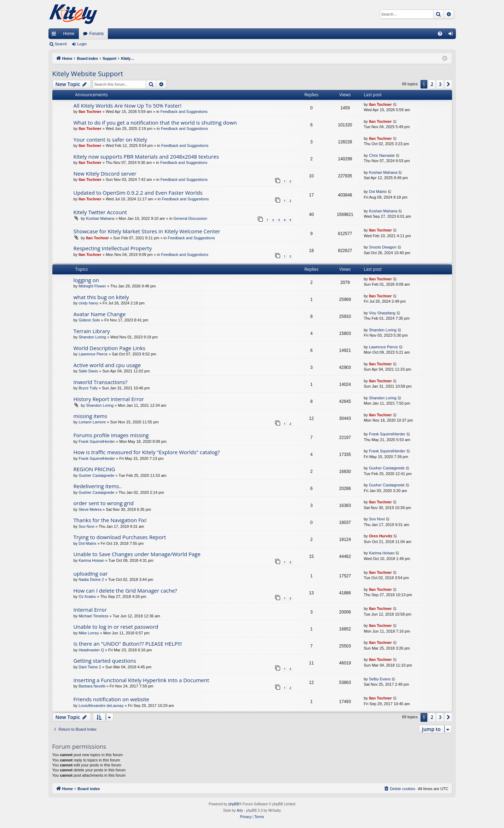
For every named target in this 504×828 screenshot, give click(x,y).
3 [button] (440, 84)
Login (82, 44)
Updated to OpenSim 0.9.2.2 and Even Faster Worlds (138, 193)
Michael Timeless (93, 616)
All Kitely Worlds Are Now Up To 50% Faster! (128, 105)
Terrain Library (92, 331)
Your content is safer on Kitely (110, 139)
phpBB (234, 804)
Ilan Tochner (90, 112)
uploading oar (91, 573)
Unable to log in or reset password (116, 627)
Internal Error (90, 610)
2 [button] (432, 84)
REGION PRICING (94, 469)
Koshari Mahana (383, 172)
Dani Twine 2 (90, 667)
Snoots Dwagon (383, 247)
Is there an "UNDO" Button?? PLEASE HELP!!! (128, 644)
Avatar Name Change (100, 314)
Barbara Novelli (92, 686)
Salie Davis (88, 371)
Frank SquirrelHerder (97, 441)
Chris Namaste (382, 155)
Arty (240, 810)
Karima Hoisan (91, 560)
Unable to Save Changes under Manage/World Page (137, 554)
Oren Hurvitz (381, 536)
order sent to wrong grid (104, 503)
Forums (97, 34)
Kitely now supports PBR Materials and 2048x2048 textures (146, 156)
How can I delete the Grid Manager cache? (125, 590)
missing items (91, 416)
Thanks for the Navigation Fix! (110, 520)
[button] (448, 84)
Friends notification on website (112, 699)
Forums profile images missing (111, 435)
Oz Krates (87, 596)
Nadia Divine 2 (91, 579)
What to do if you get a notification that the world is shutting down (155, 122)
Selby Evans (380, 679)
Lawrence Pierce (93, 354)
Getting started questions (105, 661)
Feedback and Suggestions (184, 112)
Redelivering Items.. (98, 486)
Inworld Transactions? (101, 382)
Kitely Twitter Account (100, 212)
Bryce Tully (88, 388)
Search (61, 44)
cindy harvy (88, 303)
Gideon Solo (89, 320)
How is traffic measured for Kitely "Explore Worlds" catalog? (147, 452)
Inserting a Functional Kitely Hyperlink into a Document (141, 680)
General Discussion (190, 218)
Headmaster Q (91, 650)
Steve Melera (90, 509)
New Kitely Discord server (105, 173)
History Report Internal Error (109, 399)
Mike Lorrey (89, 633)
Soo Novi (86, 526)
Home (69, 34)
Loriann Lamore (92, 422)
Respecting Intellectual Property (113, 248)
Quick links (55, 35)
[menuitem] (440, 34)
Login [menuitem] (452, 35)
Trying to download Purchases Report (120, 537)
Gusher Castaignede (96, 475)
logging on (86, 280)
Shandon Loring (92, 337)
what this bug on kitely (101, 297)
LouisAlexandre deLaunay (101, 706)
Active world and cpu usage (107, 365)
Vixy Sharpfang (382, 313)
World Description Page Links (110, 348)
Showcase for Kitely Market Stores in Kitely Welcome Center (147, 231)
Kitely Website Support (88, 74)
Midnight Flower (92, 286)
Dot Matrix (378, 192)
